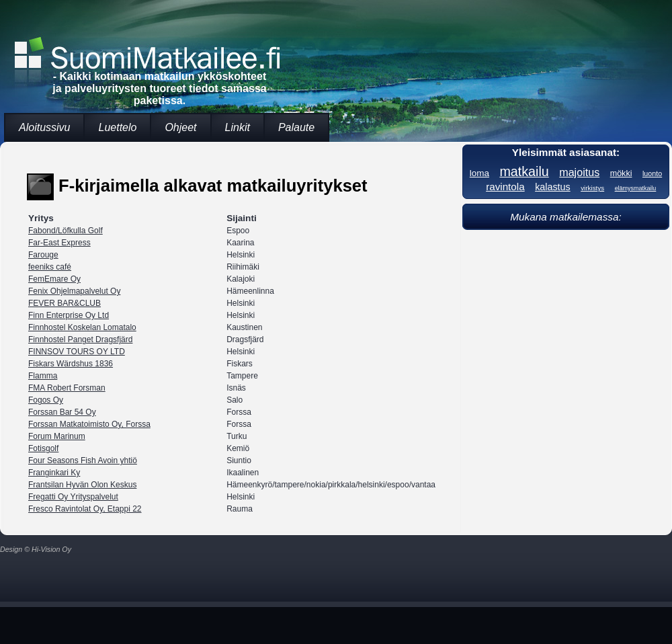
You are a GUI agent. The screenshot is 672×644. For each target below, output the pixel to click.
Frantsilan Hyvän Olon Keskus (82, 485)
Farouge (43, 255)
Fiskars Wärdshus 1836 (71, 364)
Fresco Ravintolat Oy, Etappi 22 (85, 509)
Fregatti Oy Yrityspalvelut (73, 497)
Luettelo (117, 127)
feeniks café (50, 267)
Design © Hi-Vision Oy (36, 549)
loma (479, 173)
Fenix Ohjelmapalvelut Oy (74, 291)
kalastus (553, 187)
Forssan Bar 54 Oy (62, 412)
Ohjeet (180, 127)
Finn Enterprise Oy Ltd (69, 315)
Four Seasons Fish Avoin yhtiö (83, 460)
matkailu (524, 171)
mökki (621, 173)
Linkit (238, 127)
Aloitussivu (44, 127)
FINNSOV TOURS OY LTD (77, 352)
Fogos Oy (46, 400)
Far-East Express (59, 243)
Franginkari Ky (54, 473)
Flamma (43, 376)
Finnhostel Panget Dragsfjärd (80, 339)
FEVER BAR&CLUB (65, 303)
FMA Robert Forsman (67, 388)
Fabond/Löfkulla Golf (66, 231)
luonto (652, 173)
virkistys (592, 188)
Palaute (296, 127)
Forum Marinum (57, 436)
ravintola (505, 187)
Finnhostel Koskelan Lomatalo (82, 327)
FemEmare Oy (54, 279)
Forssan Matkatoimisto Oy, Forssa (89, 424)
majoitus (579, 172)
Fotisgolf (43, 448)
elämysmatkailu (636, 188)
